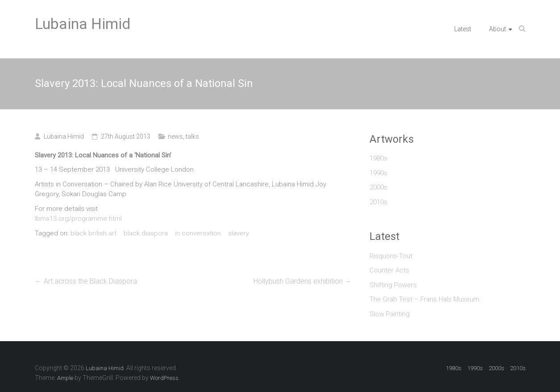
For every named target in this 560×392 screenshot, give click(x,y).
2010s (378, 202)
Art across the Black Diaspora (86, 281)
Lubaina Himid (83, 24)
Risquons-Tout (391, 256)
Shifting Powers (393, 285)
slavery (239, 233)
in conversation (198, 233)
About (498, 29)
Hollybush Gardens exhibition (303, 281)
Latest (463, 29)
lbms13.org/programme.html (78, 219)
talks (192, 136)
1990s (378, 173)
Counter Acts (389, 270)
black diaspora (146, 233)
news (175, 136)
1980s (378, 158)
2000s (378, 187)
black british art (93, 233)
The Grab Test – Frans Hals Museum (424, 299)
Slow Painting (390, 314)
